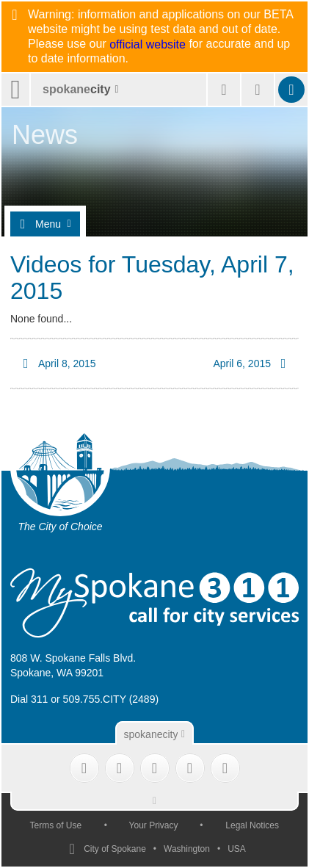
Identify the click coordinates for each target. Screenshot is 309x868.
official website (148, 45)
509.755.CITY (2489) (111, 699)
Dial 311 (29, 699)
